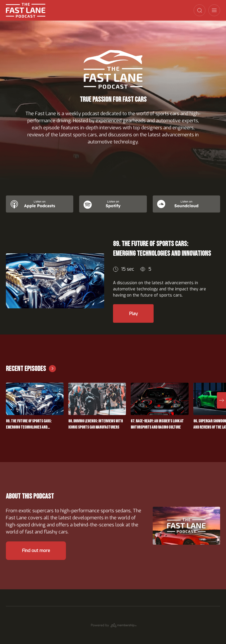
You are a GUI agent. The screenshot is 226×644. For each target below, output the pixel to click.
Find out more (40, 555)
